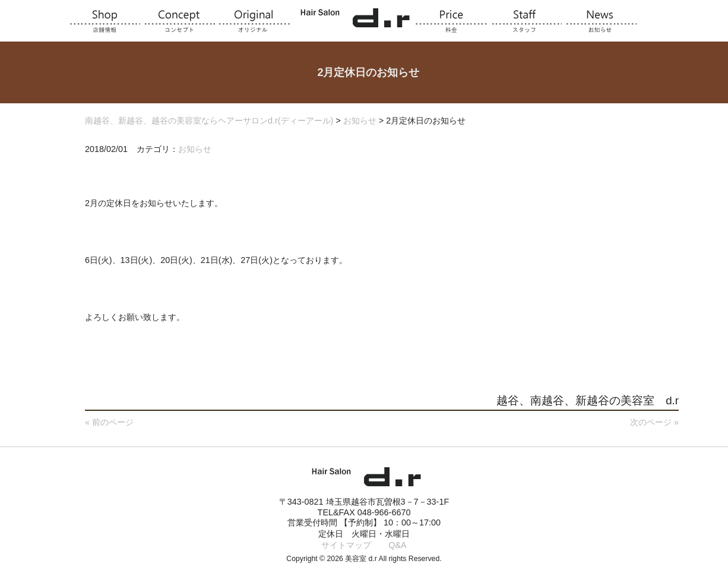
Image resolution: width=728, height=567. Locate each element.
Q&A (397, 545)
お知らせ (195, 149)
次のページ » (654, 422)
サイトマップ (346, 545)
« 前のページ (109, 422)
